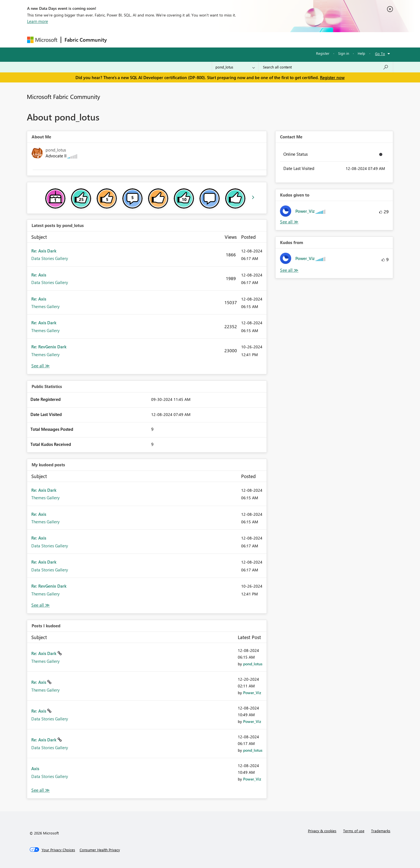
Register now (332, 77)
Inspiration (144, 40)
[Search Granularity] (235, 67)
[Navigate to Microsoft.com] (42, 40)
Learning (238, 40)
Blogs (217, 40)
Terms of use (354, 831)
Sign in (344, 53)
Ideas (167, 40)
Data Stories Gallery (50, 258)
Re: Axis (39, 275)
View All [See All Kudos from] (289, 270)
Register (323, 53)
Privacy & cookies (322, 831)
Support (262, 40)
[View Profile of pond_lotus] (253, 664)
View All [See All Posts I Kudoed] (41, 790)
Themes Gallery (45, 306)
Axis (35, 768)
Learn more (38, 21)
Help (361, 53)
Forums (119, 40)
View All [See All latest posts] (41, 366)
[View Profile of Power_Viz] (252, 693)
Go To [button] (380, 54)
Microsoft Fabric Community (63, 96)
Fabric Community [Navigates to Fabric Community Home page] (86, 40)
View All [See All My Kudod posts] (41, 605)
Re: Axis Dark (44, 251)
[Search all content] (326, 67)
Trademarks (381, 831)
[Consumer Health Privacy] (100, 850)
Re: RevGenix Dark (49, 347)
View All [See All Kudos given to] (289, 222)
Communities (192, 40)
